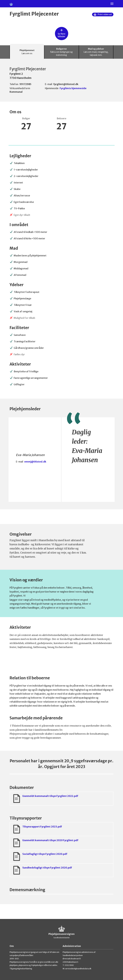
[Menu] (112, 4)
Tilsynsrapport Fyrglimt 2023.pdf (37, 829)
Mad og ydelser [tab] (96, 52)
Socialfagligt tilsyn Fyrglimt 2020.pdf (40, 857)
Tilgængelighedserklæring (21, 969)
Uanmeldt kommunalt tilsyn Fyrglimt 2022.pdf (45, 799)
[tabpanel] (61, 489)
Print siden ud (103, 14)
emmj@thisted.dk (35, 462)
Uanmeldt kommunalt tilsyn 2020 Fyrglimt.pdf (45, 843)
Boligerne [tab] (61, 52)
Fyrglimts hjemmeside (73, 88)
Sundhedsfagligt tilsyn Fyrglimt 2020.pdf (42, 870)
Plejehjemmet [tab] (27, 52)
